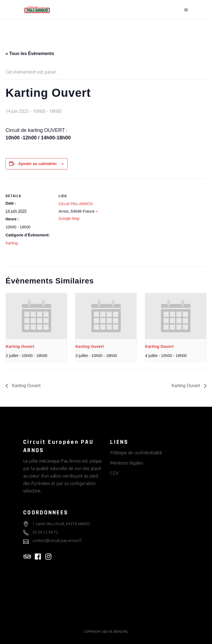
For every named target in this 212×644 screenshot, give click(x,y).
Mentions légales (127, 463)
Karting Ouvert (20, 346)
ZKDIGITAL (121, 632)
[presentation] (36, 316)
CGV (114, 473)
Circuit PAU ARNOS (76, 204)
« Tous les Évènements (30, 54)
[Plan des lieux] (141, 217)
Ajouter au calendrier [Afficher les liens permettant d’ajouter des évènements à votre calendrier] (38, 164)
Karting (12, 243)
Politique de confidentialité (136, 453)
